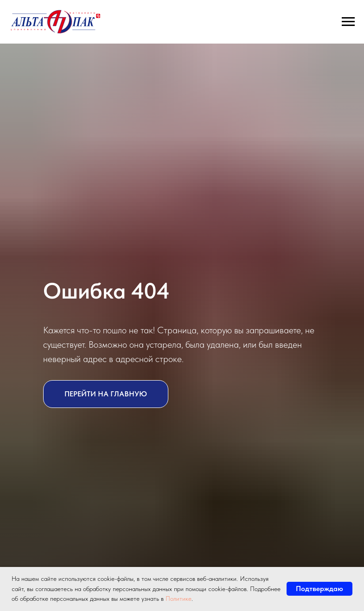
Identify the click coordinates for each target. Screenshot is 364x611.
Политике (179, 598)
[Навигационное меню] (348, 22)
